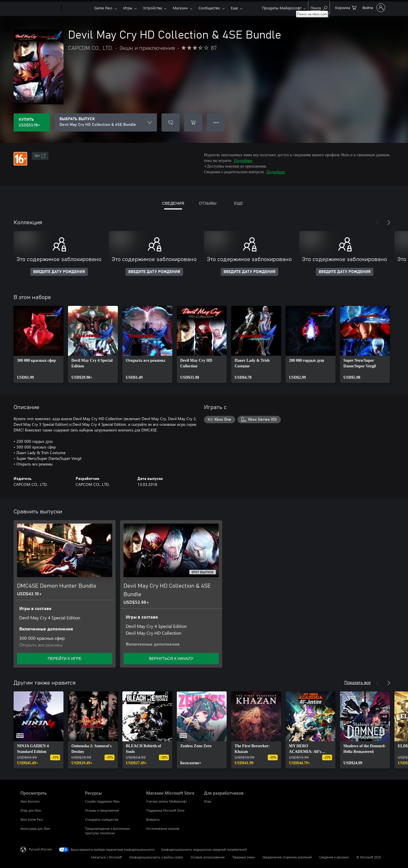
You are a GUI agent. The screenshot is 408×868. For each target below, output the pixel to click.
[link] (39, 344)
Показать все (357, 682)
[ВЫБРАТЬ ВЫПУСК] (106, 122)
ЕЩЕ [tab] (239, 203)
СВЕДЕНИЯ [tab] (173, 203)
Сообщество (209, 8)
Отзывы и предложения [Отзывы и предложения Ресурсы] (102, 810)
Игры (128, 8)
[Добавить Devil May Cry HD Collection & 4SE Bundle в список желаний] (171, 122)
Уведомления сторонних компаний (287, 857)
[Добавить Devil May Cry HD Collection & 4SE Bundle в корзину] (193, 122)
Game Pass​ (103, 8)
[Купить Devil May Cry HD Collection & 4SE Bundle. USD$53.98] (32, 122)
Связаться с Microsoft (106, 857)
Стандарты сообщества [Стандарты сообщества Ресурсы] (102, 819)
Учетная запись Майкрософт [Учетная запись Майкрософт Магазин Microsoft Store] (167, 801)
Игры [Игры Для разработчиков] (208, 801)
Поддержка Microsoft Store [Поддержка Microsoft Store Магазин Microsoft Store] (165, 810)
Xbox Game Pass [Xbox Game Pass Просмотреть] (32, 819)
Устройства (153, 8)
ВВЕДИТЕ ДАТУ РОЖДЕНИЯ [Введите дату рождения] (59, 272)
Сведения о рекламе (334, 857)
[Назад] (377, 223)
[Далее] (389, 223)
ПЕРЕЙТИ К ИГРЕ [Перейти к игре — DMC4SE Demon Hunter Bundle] (64, 658)
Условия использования (208, 857)
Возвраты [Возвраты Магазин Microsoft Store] (153, 819)
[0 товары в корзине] (346, 7)
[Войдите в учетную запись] (373, 8)
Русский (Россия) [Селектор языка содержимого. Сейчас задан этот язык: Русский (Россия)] (40, 849)
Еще (234, 8)
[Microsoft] (40, 8)
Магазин (180, 8)
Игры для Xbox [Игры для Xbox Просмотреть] (31, 810)
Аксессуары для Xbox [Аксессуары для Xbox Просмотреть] (35, 828)
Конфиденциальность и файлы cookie (156, 857)
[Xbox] (77, 8)
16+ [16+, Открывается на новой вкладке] (40, 156)
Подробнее (243, 160)
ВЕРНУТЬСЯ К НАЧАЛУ (171, 658)
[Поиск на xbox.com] (319, 7)
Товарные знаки (244, 857)
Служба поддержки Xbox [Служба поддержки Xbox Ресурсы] (102, 801)
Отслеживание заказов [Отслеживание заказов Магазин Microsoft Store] (163, 828)
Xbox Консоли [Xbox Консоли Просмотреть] (30, 801)
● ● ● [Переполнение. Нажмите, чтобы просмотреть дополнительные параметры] (216, 122)
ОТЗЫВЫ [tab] (208, 203)
